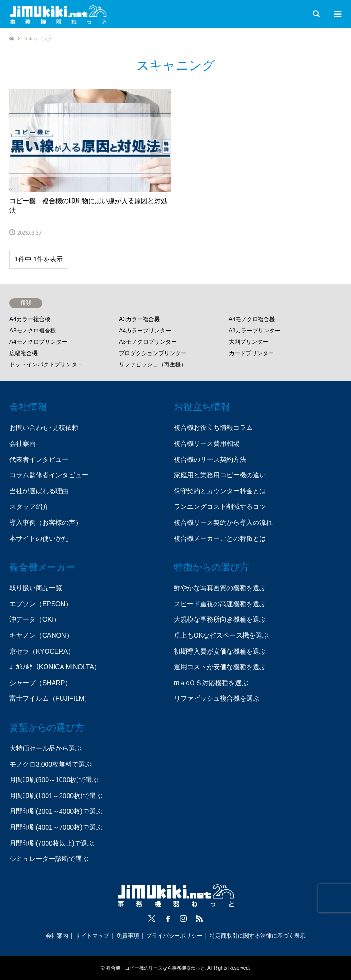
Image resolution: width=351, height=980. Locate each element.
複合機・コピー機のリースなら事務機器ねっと (156, 968)
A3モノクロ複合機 (33, 331)
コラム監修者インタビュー (49, 475)
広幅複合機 (23, 353)
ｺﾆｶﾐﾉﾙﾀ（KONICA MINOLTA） (55, 667)
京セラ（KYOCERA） (42, 651)
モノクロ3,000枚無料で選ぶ (51, 764)
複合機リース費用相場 (207, 443)
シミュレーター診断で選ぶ (49, 859)
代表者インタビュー (39, 459)
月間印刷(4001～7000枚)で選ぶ (56, 827)
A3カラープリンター (255, 331)
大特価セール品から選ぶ (46, 748)
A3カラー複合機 (139, 319)
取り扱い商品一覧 (36, 588)
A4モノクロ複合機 (252, 319)
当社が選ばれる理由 (39, 491)
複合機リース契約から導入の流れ (223, 522)
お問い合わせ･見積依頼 (44, 427)
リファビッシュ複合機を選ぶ (217, 698)
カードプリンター (251, 353)
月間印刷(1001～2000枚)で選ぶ (56, 796)
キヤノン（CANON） (41, 635)
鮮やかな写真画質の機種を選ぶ (220, 588)
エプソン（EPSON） (41, 604)
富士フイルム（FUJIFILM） (50, 698)
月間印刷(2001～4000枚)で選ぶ (56, 811)
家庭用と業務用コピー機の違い (220, 475)
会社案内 (23, 443)
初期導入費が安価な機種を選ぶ (220, 651)
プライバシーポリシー (174, 936)
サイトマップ (92, 936)
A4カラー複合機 (30, 319)
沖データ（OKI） (35, 619)
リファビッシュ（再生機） (153, 364)
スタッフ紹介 (29, 506)
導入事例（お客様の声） (46, 522)
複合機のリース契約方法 (210, 459)
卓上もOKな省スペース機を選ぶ (221, 635)
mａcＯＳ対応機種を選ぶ (211, 683)
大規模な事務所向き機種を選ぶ (220, 619)
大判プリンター (249, 342)
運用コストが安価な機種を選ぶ (220, 667)
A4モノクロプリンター (38, 342)
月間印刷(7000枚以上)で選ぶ (52, 843)
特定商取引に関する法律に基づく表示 (257, 936)
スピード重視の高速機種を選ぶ (220, 604)
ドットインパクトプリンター (46, 364)
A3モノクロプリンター (148, 342)
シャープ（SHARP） (40, 683)
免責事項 (128, 936)
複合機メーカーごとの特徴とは (220, 538)
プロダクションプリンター (153, 353)
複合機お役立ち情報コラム (213, 427)
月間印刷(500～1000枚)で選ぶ (54, 780)
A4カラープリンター (145, 331)
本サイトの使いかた (39, 538)
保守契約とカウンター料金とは (220, 491)
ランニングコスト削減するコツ (220, 506)
